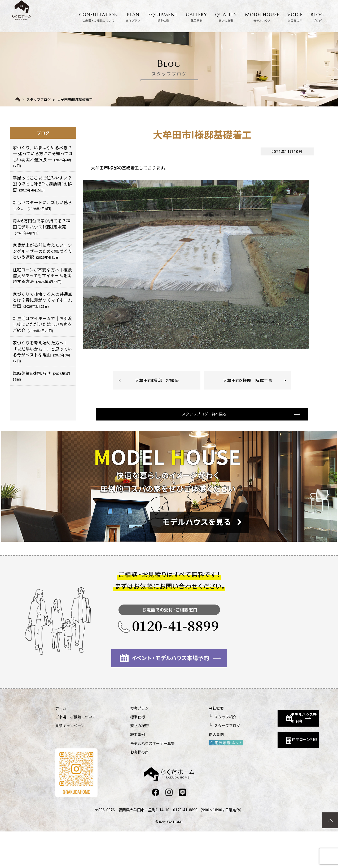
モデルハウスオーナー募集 (138, 779)
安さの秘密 (125, 762)
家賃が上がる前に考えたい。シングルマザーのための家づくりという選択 (42, 251)
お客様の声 (125, 788)
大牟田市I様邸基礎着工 (75, 99)
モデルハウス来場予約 (272, 749)
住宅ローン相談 (269, 772)
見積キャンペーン (70, 762)
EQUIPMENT (163, 16)
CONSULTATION (99, 16)
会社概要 (188, 744)
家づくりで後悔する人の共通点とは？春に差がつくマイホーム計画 (42, 300)
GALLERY (197, 16)
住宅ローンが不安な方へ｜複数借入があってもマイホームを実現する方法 (42, 276)
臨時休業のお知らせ (41, 376)
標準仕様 (124, 753)
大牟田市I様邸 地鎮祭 (157, 410)
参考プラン (125, 744)
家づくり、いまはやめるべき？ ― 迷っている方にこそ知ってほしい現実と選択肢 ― (43, 156)
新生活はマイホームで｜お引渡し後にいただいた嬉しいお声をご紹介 (42, 324)
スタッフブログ (39, 99)
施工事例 (124, 770)
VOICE (295, 16)
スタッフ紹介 (197, 753)
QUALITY (226, 16)
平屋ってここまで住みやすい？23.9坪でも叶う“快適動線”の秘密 (42, 184)
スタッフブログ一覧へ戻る (201, 449)
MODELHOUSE (262, 16)
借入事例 (188, 770)
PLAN (133, 16)
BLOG (317, 16)
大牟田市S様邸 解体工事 (248, 410)
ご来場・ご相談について (76, 753)
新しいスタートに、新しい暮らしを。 (42, 205)
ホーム (61, 744)
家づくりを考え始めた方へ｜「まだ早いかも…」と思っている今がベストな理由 (42, 351)
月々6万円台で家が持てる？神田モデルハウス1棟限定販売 (41, 226)
